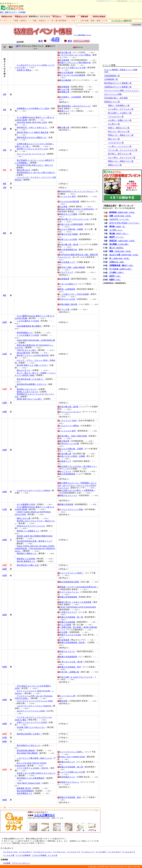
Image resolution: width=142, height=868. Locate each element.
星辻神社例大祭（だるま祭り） (30, 379)
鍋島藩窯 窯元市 (24, 788)
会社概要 (7, 863)
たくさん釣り (101, 852)
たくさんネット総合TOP (122, 21)
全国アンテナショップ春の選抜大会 (75, 62)
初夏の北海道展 (66, 504)
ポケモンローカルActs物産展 (72, 75)
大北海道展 (64, 60)
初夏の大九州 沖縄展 (69, 234)
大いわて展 (64, 89)
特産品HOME (7, 16)
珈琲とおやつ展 (24, 518)
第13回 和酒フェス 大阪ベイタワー (32, 365)
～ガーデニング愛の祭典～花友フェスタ (34, 758)
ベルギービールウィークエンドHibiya (33, 490)
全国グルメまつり (67, 651)
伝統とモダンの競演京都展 (71, 224)
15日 (5, 450)
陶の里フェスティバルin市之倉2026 (33, 355)
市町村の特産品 (99, 16)
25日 (5, 724)
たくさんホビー (26, 852)
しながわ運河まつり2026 (28, 321)
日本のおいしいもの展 (69, 443)
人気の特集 (84, 21)
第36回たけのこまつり (27, 389)
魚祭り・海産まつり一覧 (119, 128)
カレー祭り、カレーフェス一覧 (122, 157)
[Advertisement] (122, 44)
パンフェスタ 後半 (68, 431)
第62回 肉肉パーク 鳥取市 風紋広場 (33, 132)
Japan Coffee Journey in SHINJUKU (77, 209)
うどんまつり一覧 (116, 116)
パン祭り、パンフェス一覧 (120, 146)
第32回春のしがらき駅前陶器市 (31, 778)
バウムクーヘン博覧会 (69, 426)
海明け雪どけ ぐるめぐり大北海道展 (75, 602)
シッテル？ (73, 21)
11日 (5, 354)
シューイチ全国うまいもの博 (72, 772)
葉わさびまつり (24, 370)
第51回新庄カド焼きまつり (29, 745)
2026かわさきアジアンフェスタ (31, 526)
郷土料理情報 (61, 21)
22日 (5, 615)
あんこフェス (65, 471)
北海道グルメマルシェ (69, 782)
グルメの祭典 (65, 625)
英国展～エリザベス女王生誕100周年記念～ (79, 587)
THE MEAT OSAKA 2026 (28, 783)
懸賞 (93, 21)
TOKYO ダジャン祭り (27, 350)
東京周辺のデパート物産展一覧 (118, 83)
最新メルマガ (102, 21)
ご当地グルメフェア (68, 612)
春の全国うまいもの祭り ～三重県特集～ (77, 490)
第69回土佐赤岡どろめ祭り (29, 734)
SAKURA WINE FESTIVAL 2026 (32, 122)
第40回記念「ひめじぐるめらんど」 (33, 127)
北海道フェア (65, 461)
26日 (5, 734)
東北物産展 (64, 87)
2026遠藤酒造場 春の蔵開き (29, 326)
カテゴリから (45, 16)
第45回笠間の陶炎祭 (26, 750)
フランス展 (64, 309)
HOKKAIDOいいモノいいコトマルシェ (77, 191)
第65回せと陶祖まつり (27, 553)
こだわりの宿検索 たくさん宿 (45, 855)
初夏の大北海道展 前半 (70, 667)
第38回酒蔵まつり (25, 333)
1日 (5, 94)
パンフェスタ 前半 (68, 196)
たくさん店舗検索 (23, 855)
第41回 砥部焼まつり (26, 561)
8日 (5, 233)
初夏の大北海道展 (67, 622)
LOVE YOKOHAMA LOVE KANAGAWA (78, 607)
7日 (5, 188)
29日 (5, 769)
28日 (5, 741)
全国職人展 (64, 92)
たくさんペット (88, 852)
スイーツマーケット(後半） (72, 752)
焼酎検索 (84, 16)
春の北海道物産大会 (68, 250)
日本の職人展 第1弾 (69, 244)
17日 (5, 509)
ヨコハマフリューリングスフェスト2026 (35, 701)
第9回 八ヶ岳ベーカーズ (27, 392)
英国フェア (64, 111)
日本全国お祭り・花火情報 (116, 98)
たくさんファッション (43, 852)
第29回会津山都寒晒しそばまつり (32, 384)
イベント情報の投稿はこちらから (82, 35)
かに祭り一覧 (114, 124)
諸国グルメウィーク (68, 495)
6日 (5, 184)
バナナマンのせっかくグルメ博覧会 (75, 55)
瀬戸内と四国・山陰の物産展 (72, 267)
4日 (5, 150)
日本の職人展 (65, 52)
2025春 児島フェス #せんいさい (31, 727)
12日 (5, 389)
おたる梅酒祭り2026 (26, 504)
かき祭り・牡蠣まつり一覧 (120, 120)
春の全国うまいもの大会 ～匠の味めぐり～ (78, 466)
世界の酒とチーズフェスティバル (74, 219)
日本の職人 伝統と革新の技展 (73, 436)
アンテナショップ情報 (9, 21)
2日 (5, 110)
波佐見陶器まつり (25, 793)
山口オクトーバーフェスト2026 (31, 711)
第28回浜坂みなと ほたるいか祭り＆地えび (36, 172)
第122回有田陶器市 (25, 791)
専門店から (57, 16)
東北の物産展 (65, 80)
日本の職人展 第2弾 (69, 407)
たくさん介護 (9, 855)
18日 (5, 540)
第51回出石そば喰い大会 (28, 565)
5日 (5, 170)
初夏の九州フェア (67, 762)
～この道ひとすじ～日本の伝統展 (74, 294)
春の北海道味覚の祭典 (69, 582)
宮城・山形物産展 (67, 289)
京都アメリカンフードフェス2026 (32, 722)
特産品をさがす (21, 16)
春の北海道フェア (67, 262)
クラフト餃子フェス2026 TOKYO (33, 768)
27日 (5, 738)
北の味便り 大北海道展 (70, 97)
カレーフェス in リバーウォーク (31, 154)
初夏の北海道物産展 (68, 597)
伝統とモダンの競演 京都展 (72, 456)
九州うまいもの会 (67, 299)
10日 (5, 322)
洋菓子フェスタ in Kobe (70, 635)
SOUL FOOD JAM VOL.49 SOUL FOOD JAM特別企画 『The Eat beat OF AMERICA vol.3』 (35, 548)
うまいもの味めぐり (68, 284)
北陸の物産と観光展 (68, 304)
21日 (5, 575)
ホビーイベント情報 (113, 94)
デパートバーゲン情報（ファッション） (122, 90)
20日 (5, 569)
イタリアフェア (66, 272)
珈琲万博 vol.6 (23, 170)
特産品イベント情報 (29, 21)
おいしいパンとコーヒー (70, 412)
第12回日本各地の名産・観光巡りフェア (35, 541)
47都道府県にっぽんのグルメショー (75, 106)
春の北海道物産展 (67, 474)
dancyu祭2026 (24, 353)
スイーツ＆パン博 (67, 696)
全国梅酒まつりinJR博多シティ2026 (33, 108)
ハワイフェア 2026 (68, 421)
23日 (5, 667)
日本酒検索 (71, 16)
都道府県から (34, 16)
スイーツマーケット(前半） (72, 573)
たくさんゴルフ (115, 852)
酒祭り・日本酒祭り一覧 (119, 105)
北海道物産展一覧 (112, 76)
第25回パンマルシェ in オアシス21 (32, 149)
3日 (5, 129)
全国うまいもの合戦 (68, 239)
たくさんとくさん (11, 852)
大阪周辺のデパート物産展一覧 (118, 87)
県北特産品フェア (67, 777)
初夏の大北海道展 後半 (70, 797)
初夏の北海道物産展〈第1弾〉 (73, 642)
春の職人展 (64, 127)
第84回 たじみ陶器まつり (28, 531)
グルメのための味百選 (69, 201)
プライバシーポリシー (21, 863)
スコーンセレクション (69, 592)
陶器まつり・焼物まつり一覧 (121, 161)
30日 (5, 800)
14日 (5, 412)
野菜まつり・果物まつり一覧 (121, 135)
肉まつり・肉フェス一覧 (119, 131)
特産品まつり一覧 (46, 21)
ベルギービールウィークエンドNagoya (34, 706)
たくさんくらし (60, 852)
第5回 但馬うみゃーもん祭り (29, 399)
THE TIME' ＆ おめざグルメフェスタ (76, 677)
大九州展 (63, 207)
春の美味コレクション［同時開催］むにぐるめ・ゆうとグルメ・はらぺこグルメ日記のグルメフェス (77, 485)
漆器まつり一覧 (115, 165)
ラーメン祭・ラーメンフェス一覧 (123, 150)
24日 (5, 700)
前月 (41, 41)
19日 (5, 565)
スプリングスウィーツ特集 (71, 509)
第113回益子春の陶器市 (27, 753)
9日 (5, 295)
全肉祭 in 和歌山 (24, 70)
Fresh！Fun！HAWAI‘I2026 (72, 757)
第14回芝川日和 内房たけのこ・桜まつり (35, 165)
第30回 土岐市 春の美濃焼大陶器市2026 (35, 536)
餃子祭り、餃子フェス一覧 (120, 154)
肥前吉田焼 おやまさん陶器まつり (32, 137)
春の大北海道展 (66, 72)
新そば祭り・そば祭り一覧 (120, 113)
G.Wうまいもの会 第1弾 (71, 662)
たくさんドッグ (74, 852)
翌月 (70, 41)
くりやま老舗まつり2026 (28, 335)
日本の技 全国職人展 (69, 672)
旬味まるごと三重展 (68, 214)
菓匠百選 (63, 701)
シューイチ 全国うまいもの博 (73, 68)
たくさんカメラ (129, 852)
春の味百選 (64, 441)
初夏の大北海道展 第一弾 (71, 617)
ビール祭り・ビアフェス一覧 (121, 109)
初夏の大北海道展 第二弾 (71, 767)
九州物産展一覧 (111, 79)
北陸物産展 (64, 279)
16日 (5, 492)
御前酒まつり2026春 (26, 559)
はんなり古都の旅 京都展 (71, 229)
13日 (5, 403)
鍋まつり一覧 (114, 139)
